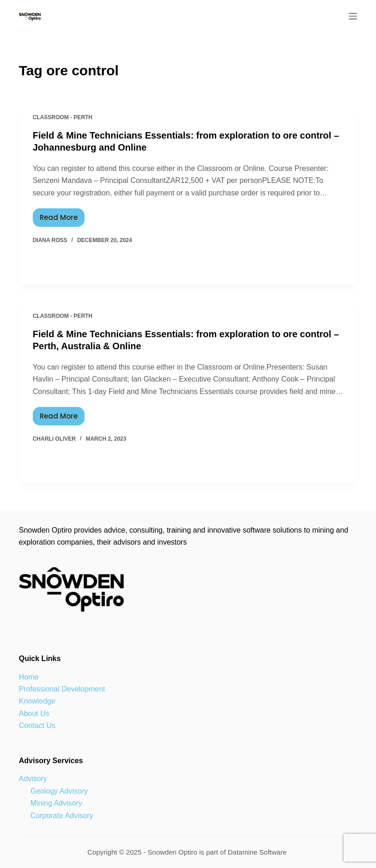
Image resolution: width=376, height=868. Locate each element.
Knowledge (37, 701)
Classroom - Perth (63, 117)
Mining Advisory (56, 803)
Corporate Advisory (62, 816)
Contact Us (37, 725)
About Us (34, 713)
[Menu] (353, 16)
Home (29, 677)
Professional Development (62, 689)
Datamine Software (258, 852)
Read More (62, 215)
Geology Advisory (59, 791)
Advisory (33, 779)
